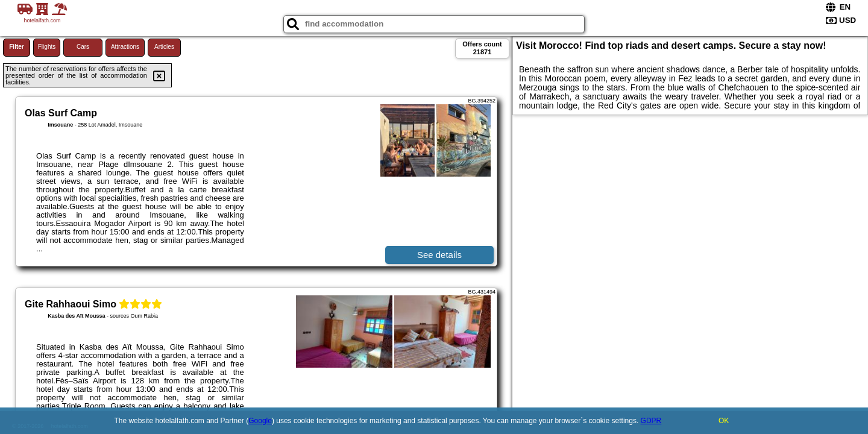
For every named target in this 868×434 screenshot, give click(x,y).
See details (439, 255)
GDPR (651, 421)
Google (260, 421)
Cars (83, 47)
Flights (47, 47)
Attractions (125, 47)
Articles (164, 47)
